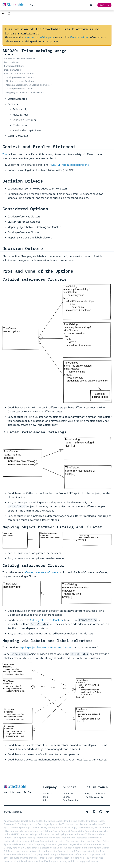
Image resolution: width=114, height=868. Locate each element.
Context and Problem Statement (20, 58)
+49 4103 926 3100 (94, 797)
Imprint (67, 797)
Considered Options (14, 66)
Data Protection (71, 800)
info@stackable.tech (95, 793)
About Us (48, 793)
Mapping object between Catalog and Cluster (29, 85)
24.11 (103, 5)
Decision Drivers (12, 62)
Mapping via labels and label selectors (25, 92)
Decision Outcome (13, 70)
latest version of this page (39, 37)
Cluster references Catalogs (20, 81)
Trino (5, 154)
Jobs (45, 800)
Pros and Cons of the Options (19, 73)
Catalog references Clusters (20, 77)
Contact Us (68, 793)
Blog (46, 797)
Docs (32, 5)
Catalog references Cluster (19, 89)
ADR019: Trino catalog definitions (69, 165)
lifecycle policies (79, 37)
